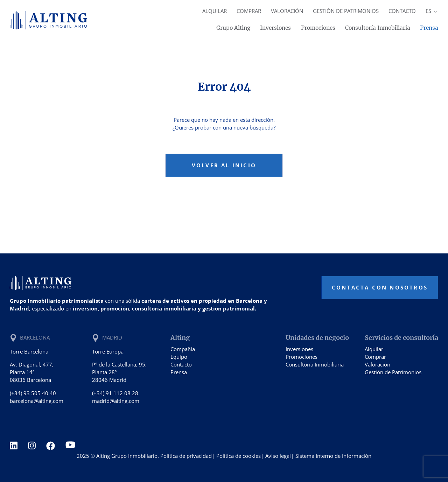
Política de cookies (239, 456)
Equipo (179, 357)
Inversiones (275, 28)
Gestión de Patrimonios (346, 11)
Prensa (429, 28)
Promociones (318, 28)
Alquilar (215, 11)
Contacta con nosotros (380, 287)
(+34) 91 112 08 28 (115, 393)
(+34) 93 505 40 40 (33, 393)
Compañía (183, 349)
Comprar (249, 11)
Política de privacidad (186, 456)
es (432, 11)
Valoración (287, 11)
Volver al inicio (224, 165)
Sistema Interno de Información (333, 456)
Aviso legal (278, 456)
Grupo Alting (233, 28)
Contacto (402, 11)
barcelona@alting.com (37, 401)
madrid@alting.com (116, 401)
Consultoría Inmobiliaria (378, 28)
